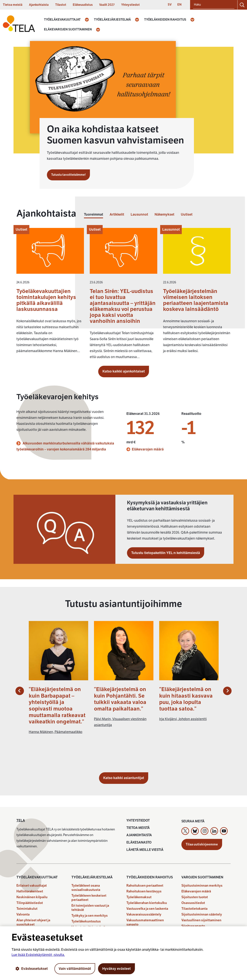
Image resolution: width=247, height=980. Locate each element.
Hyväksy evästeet (116, 969)
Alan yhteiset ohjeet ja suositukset (33, 922)
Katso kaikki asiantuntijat (124, 778)
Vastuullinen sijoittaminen (201, 920)
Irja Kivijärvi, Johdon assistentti (183, 719)
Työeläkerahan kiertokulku (147, 903)
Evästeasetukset (32, 969)
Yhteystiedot (130, 5)
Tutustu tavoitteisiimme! (68, 175)
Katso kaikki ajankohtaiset (124, 371)
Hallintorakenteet (30, 891)
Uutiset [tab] (187, 215)
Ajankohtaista (39, 5)
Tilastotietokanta (194, 909)
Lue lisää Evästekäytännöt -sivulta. (38, 955)
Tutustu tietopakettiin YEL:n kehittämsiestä (166, 553)
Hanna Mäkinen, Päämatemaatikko (56, 732)
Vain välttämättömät (75, 969)
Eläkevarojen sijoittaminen (68, 29)
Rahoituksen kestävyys (144, 891)
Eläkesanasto (139, 842)
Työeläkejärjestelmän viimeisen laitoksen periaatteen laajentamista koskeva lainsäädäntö (196, 300)
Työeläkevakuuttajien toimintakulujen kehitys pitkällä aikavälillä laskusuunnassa (46, 300)
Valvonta (23, 914)
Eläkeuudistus (83, 5)
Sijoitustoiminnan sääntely (202, 914)
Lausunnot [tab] (139, 215)
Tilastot (61, 5)
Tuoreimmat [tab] (93, 215)
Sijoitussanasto (193, 926)
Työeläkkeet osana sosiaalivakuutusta (86, 888)
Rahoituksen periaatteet (145, 886)
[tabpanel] (123, 295)
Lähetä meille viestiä (145, 850)
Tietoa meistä (13, 5)
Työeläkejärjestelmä (112, 20)
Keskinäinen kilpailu (32, 897)
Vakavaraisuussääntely (144, 914)
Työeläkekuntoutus (86, 921)
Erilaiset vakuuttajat (32, 886)
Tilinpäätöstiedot (30, 903)
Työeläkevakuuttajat (62, 20)
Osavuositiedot (193, 903)
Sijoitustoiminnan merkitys (202, 886)
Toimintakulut (27, 909)
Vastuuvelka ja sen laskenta (147, 909)
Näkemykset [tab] (164, 215)
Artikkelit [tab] (117, 215)
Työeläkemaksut (139, 897)
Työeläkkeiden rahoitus (165, 20)
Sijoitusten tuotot (195, 897)
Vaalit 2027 (107, 5)
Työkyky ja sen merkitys (90, 916)
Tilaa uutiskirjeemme (202, 844)
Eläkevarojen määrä (145, 449)
